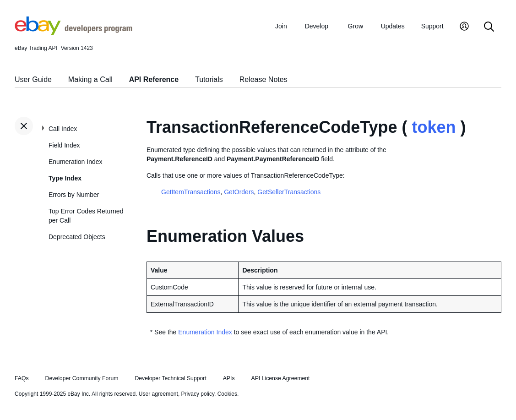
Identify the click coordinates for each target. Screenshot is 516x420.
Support (432, 26)
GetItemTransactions (191, 192)
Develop (317, 26)
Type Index (65, 178)
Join (281, 26)
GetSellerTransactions (289, 192)
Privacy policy (198, 394)
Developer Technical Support (170, 378)
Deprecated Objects (77, 237)
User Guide (33, 79)
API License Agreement (280, 378)
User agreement (158, 394)
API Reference (154, 79)
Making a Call (90, 79)
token (434, 127)
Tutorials (209, 79)
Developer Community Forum (82, 378)
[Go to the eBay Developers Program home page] (73, 33)
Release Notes (263, 79)
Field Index (64, 145)
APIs (229, 378)
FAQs (22, 378)
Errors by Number (74, 195)
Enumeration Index (76, 162)
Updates (393, 26)
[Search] (489, 27)
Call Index (63, 129)
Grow (356, 26)
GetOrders (239, 192)
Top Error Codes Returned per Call (86, 216)
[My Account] (464, 27)
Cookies (227, 394)
